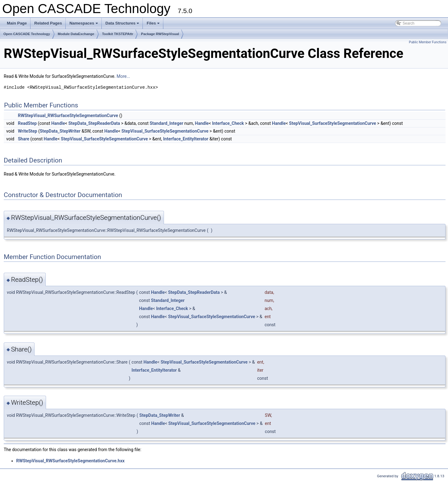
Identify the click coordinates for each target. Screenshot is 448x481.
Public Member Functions (428, 42)
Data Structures (123, 25)
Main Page (17, 23)
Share (23, 139)
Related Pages (48, 23)
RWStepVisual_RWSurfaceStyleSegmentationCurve (68, 116)
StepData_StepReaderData (94, 123)
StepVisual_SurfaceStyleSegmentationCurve (333, 123)
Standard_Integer (166, 123)
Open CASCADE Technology (27, 34)
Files (154, 25)
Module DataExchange (76, 34)
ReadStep (27, 123)
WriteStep (27, 131)
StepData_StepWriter (60, 131)
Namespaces (84, 25)
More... (123, 76)
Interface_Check (228, 123)
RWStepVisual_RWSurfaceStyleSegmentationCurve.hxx (70, 461)
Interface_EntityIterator (186, 139)
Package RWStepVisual (160, 34)
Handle (58, 123)
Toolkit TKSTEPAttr (118, 34)
